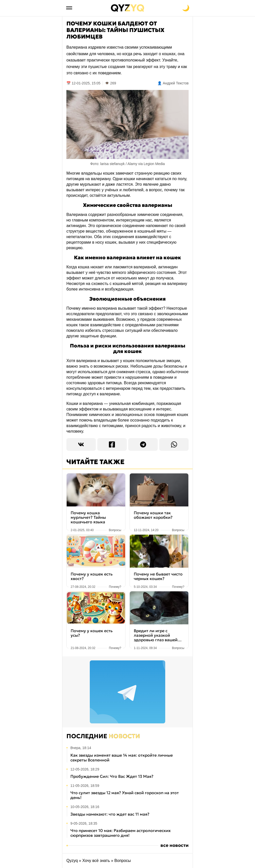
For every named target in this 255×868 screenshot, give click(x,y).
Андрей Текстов (176, 83)
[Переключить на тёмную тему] (186, 8)
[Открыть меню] (69, 8)
